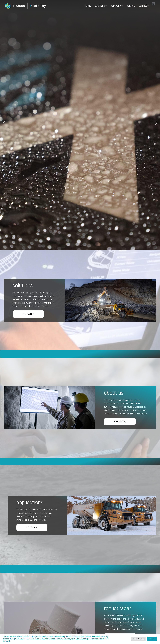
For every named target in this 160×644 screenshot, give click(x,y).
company (116, 6)
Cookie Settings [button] (139, 639)
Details (28, 314)
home (88, 6)
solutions (100, 6)
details (120, 422)
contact (143, 6)
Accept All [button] (152, 639)
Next (156, 123)
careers (131, 6)
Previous (4, 123)
